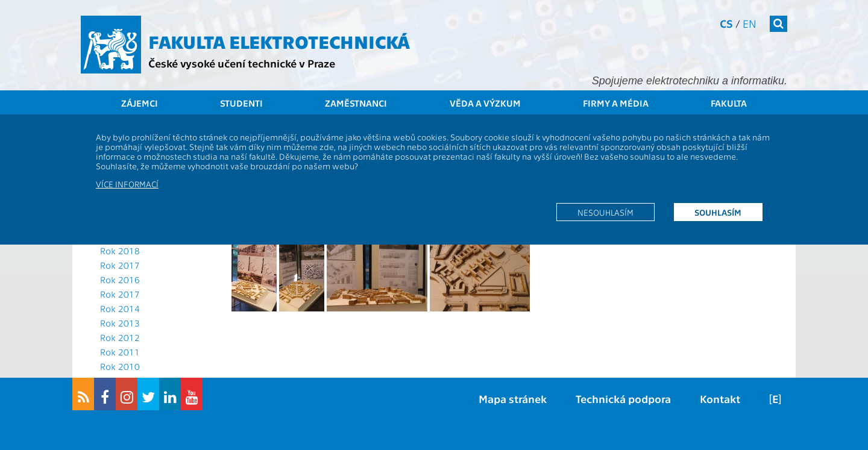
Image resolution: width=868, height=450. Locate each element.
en (750, 23)
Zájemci (140, 103)
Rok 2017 (120, 265)
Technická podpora (623, 398)
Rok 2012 (120, 337)
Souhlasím (718, 212)
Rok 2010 (120, 366)
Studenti (241, 103)
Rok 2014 (120, 308)
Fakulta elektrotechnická (279, 41)
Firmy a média (616, 103)
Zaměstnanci (356, 103)
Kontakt (720, 398)
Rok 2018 (120, 251)
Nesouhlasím (605, 212)
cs (726, 23)
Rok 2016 (120, 280)
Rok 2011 (120, 352)
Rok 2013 (120, 323)
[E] (775, 398)
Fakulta (729, 103)
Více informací (127, 184)
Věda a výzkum (485, 103)
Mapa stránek (513, 398)
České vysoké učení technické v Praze (242, 63)
